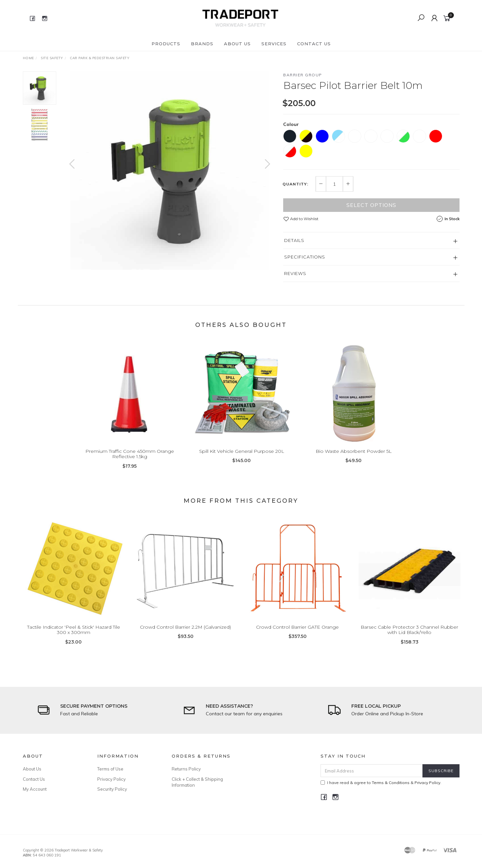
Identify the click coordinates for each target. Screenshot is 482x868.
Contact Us (314, 44)
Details (294, 240)
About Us (237, 44)
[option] (170, 171)
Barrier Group (303, 75)
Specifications (305, 257)
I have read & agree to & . (381, 783)
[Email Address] (372, 771)
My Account (35, 789)
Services (274, 44)
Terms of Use (110, 769)
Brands (202, 44)
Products (166, 44)
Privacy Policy (111, 779)
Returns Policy (186, 769)
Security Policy (112, 789)
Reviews (295, 273)
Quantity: (295, 184)
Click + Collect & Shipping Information (197, 782)
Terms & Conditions (391, 783)
